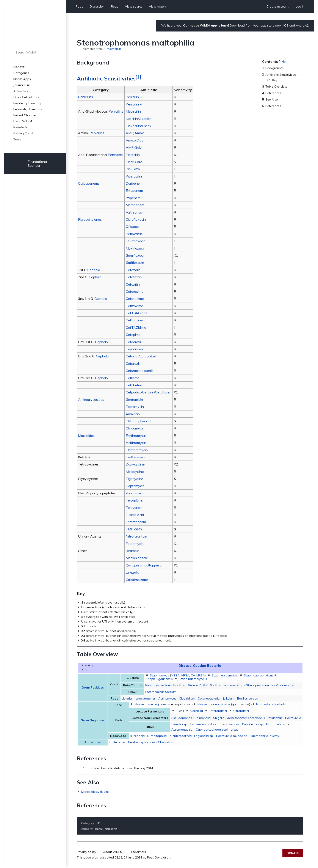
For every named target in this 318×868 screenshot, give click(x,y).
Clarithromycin (137, 450)
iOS (286, 25)
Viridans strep (286, 685)
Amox (139, 133)
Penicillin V (134, 104)
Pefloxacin (134, 234)
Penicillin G (134, 97)
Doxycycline (135, 464)
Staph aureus (159, 675)
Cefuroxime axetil (139, 371)
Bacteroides (117, 742)
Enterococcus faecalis (161, 685)
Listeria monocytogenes (139, 698)
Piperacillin (134, 176)
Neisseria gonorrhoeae (214, 704)
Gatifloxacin (135, 263)
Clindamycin (135, 428)
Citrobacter (241, 711)
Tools (17, 139)
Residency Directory (27, 103)
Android (302, 25)
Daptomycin (135, 486)
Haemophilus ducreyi (265, 736)
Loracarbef (148, 356)
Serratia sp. (180, 724)
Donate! (19, 67)
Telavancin (134, 508)
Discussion (97, 6)
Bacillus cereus (248, 698)
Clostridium (187, 698)
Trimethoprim (136, 522)
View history (158, 6)
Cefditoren (163, 392)
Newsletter (21, 127)
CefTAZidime (136, 327)
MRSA (185, 675)
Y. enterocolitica (180, 736)
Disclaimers (138, 852)
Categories (21, 73)
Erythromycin (136, 436)
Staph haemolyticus (193, 679)
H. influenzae (273, 718)
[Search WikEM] (35, 52)
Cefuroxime (135, 291)
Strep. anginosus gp (229, 685)
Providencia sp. (253, 724)
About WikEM (113, 852)
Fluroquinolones (90, 219)
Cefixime (132, 378)
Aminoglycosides (91, 399)
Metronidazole (137, 558)
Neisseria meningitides (150, 704)
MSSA (175, 675)
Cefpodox (133, 392)
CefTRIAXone (137, 313)
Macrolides (86, 436)
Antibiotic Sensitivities (106, 78)
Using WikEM (23, 121)
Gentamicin (134, 399)
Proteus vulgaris (228, 724)
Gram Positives (93, 687)
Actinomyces (167, 698)
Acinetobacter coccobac (244, 718)
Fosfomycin (135, 544)
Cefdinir (148, 392)
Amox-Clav (135, 140)
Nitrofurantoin (136, 536)
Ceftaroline (134, 320)
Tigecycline (134, 479)
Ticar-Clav (134, 162)
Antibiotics (21, 91)
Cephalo (94, 270)
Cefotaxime (135, 299)
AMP (130, 133)
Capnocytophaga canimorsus (217, 730)
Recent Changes (25, 115)
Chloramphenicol (138, 421)
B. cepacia (137, 736)
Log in (300, 6)
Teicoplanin (134, 500)
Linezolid (132, 572)
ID (99, 823)
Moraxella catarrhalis (271, 704)
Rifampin (132, 551)
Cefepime (133, 335)
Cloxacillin (133, 126)
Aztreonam (134, 212)
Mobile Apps (22, 79)
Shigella (219, 718)
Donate (293, 853)
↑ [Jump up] (87, 768)
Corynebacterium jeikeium (216, 698)
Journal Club (22, 85)
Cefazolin (133, 270)
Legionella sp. (204, 736)
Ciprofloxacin (136, 219)
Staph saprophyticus (259, 675)
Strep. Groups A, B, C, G (195, 685)
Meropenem (135, 205)
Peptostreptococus (142, 742)
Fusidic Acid (135, 515)
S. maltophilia (113, 49)
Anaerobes (92, 742)
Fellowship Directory (28, 109)
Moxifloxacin (136, 248)
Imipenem (133, 198)
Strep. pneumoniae (260, 685)
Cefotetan (134, 277)
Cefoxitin (133, 284)
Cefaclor (132, 356)
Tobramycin (135, 407)
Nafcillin (132, 119)
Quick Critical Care (26, 97)
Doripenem (134, 183)
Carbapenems (89, 183)
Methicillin (133, 111)
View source (134, 6)
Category (88, 823)
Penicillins (85, 97)
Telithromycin (136, 457)
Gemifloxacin (136, 255)
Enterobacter (218, 711)
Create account (277, 6)
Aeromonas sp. (182, 730)
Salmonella (203, 718)
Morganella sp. (277, 724)
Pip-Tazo (133, 169)
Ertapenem (134, 190)
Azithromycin (136, 443)
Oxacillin (145, 119)
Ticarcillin (133, 155)
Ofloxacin (133, 226)
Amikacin (133, 414)
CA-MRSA (198, 675)
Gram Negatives (93, 720)
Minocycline (135, 472)
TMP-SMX (134, 529)
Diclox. (147, 126)
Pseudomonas (182, 718)
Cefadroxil (134, 342)
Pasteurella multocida (232, 736)
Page (79, 6)
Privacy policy (86, 852)
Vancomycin (135, 493)
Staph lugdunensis (160, 679)
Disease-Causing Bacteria (200, 665)
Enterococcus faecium (161, 692)
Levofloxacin (136, 241)
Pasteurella (293, 718)
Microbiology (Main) (95, 792)
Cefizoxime (134, 306)
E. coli (180, 711)
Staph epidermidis (225, 675)
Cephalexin (134, 349)
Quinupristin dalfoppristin (145, 565)
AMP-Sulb (134, 147)
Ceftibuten (134, 385)
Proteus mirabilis (202, 724)
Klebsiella (196, 711)
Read (115, 6)
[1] (138, 77)
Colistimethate (137, 580)
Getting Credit (23, 133)
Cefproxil (133, 363)
